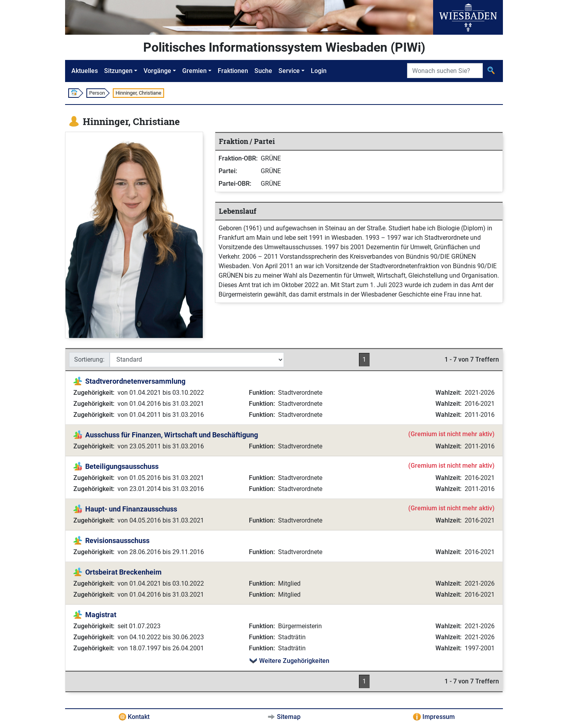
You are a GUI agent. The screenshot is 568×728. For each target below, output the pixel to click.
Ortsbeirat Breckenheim (123, 572)
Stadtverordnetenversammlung (135, 381)
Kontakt (139, 717)
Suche (263, 71)
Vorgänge (157, 71)
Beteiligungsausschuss (122, 466)
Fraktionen (233, 71)
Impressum (439, 717)
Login (319, 71)
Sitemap (289, 717)
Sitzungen (118, 71)
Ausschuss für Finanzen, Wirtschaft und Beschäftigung (172, 435)
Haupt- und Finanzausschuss (131, 509)
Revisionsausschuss (117, 540)
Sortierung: (89, 359)
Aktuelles (85, 71)
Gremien (194, 71)
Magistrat (101, 615)
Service (289, 71)
